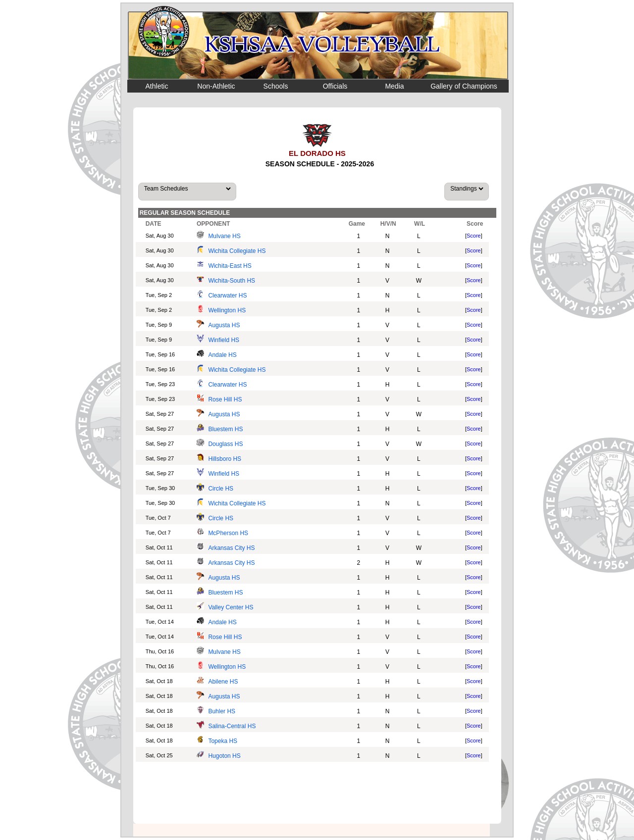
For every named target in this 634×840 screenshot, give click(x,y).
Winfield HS (224, 340)
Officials (335, 86)
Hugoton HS (224, 756)
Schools (276, 86)
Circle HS (221, 489)
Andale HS (222, 355)
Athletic (157, 86)
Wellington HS (227, 310)
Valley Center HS (231, 607)
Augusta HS (224, 325)
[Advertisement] (317, 794)
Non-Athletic (216, 86)
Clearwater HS (227, 296)
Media (394, 86)
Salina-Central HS (232, 726)
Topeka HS (223, 741)
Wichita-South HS (232, 281)
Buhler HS (222, 711)
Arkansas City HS (231, 548)
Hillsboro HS (225, 459)
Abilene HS (223, 682)
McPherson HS (228, 533)
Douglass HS (225, 444)
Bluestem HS (225, 429)
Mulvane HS (224, 236)
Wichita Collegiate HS (237, 251)
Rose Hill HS (225, 399)
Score (474, 236)
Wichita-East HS (230, 266)
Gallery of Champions (464, 86)
